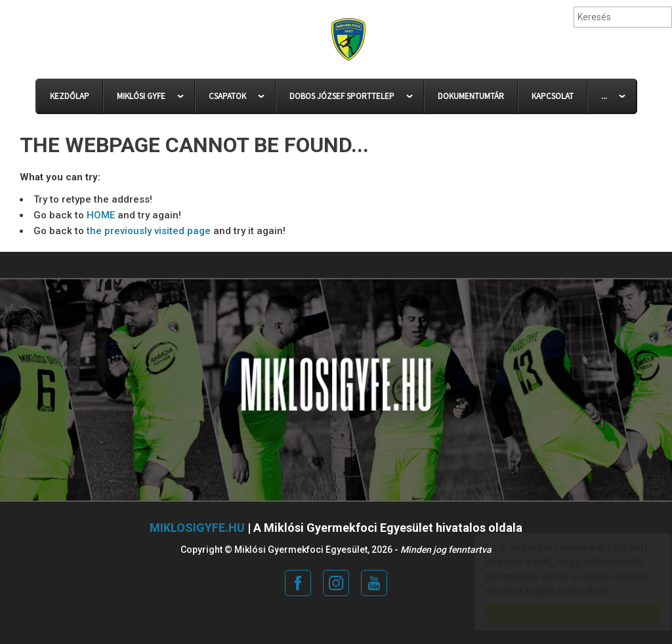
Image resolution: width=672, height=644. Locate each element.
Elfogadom (560, 613)
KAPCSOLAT (553, 96)
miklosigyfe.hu (197, 528)
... (604, 96)
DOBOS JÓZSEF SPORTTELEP (342, 96)
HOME (101, 215)
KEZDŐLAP (70, 96)
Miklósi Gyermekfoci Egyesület (348, 40)
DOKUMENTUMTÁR (471, 96)
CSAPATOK (227, 96)
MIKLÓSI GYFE (141, 96)
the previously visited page (149, 231)
